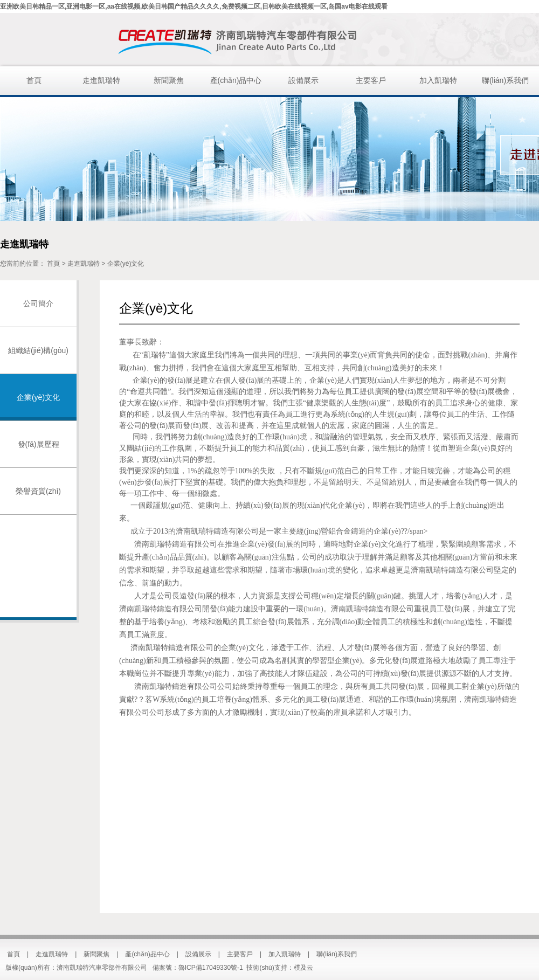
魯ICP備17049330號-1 (211, 968)
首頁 (34, 80)
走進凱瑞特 (101, 80)
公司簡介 (38, 303)
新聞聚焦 (169, 80)
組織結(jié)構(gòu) (38, 350)
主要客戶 (371, 80)
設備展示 (303, 80)
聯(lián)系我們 (505, 80)
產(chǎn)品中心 (236, 80)
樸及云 (303, 968)
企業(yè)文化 (126, 264)
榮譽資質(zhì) (38, 491)
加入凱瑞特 (438, 80)
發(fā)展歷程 (39, 444)
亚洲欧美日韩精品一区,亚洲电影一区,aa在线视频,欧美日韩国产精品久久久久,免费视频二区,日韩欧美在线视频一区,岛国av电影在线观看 (194, 6)
